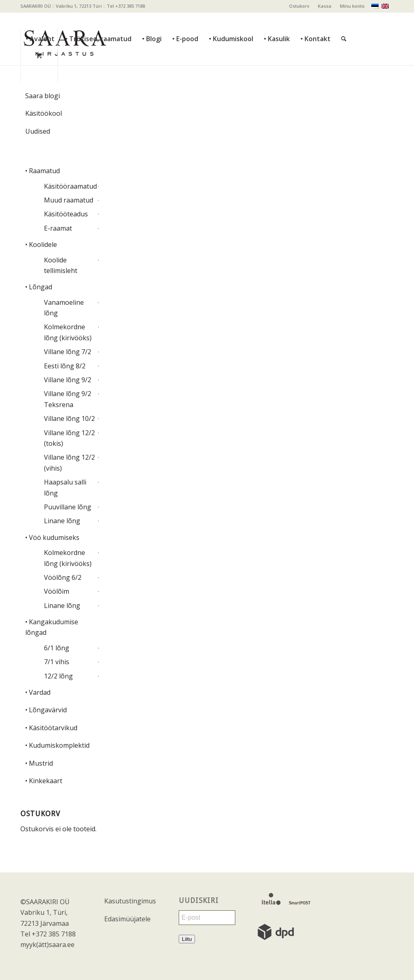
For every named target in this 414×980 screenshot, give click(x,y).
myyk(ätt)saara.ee (47, 945)
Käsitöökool (44, 113)
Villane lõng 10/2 (69, 418)
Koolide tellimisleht (61, 265)
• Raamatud (43, 171)
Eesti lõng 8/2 (65, 366)
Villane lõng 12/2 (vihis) (69, 462)
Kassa (325, 6)
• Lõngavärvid (46, 710)
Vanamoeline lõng (64, 308)
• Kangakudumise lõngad (52, 627)
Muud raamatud (69, 200)
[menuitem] (299, 6)
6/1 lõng (57, 648)
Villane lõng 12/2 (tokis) (69, 438)
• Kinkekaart (44, 781)
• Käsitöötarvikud (51, 728)
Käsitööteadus (66, 214)
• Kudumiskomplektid (57, 745)
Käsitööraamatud (70, 186)
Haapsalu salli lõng (65, 487)
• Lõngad (39, 287)
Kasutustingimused (130, 901)
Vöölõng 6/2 (63, 577)
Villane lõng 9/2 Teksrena (68, 399)
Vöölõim (57, 591)
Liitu (187, 939)
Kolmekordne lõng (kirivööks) (68, 332)
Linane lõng (62, 521)
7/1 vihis (57, 662)
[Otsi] (344, 21)
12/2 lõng (58, 676)
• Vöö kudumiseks (52, 537)
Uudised (38, 131)
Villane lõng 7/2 (68, 352)
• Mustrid (39, 763)
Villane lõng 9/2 (68, 380)
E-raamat (58, 228)
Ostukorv (299, 6)
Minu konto (352, 6)
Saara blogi (43, 96)
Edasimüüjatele (127, 919)
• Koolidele (41, 244)
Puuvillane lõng (68, 507)
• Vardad (38, 692)
